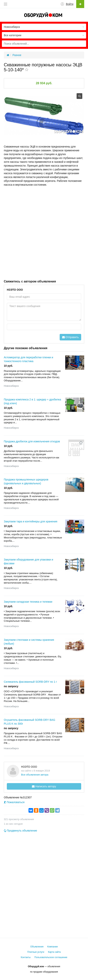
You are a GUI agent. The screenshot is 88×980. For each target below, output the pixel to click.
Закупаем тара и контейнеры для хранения (31, 521)
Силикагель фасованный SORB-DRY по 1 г (30, 682)
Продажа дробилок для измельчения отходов (32, 441)
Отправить (70, 337)
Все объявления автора (35, 775)
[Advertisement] (44, 233)
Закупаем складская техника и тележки (28, 602)
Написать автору (44, 786)
